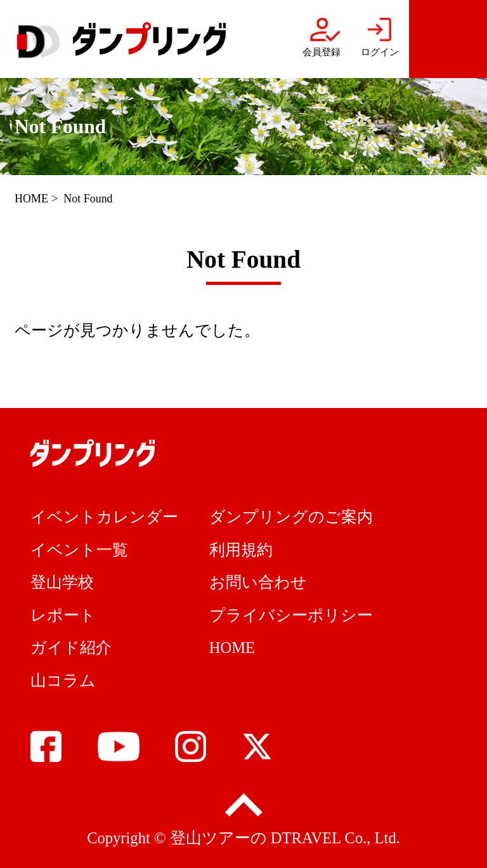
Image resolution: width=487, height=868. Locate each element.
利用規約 (241, 550)
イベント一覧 (79, 550)
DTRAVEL (306, 838)
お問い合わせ (258, 582)
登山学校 (62, 582)
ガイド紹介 (71, 648)
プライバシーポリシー (291, 615)
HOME (31, 199)
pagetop (243, 806)
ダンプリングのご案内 (291, 517)
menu (448, 39)
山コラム (63, 681)
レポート (63, 615)
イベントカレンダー (104, 517)
